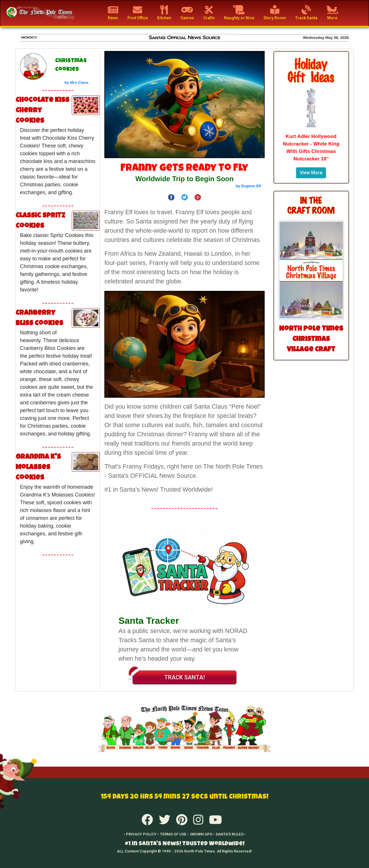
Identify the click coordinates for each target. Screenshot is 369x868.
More (332, 13)
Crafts (209, 13)
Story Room (275, 13)
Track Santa (306, 13)
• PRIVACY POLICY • (141, 834)
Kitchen (164, 13)
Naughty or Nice (239, 13)
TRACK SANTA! (169, 676)
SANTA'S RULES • (231, 834)
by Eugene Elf (248, 186)
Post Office (138, 13)
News (113, 13)
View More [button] (311, 173)
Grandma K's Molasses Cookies (38, 468)
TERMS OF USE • (174, 834)
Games (187, 13)
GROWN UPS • (202, 834)
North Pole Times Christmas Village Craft (311, 340)
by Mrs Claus (77, 83)
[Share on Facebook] (171, 197)
